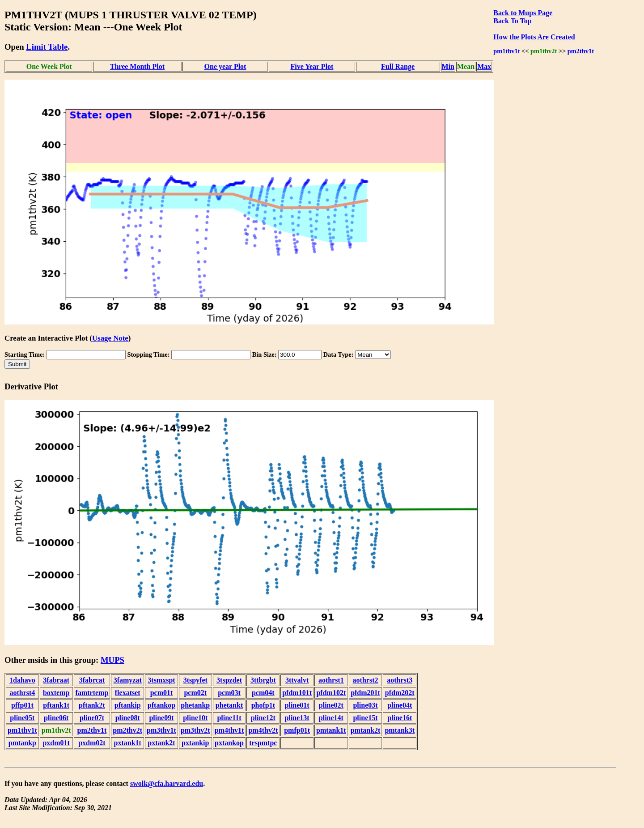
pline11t (229, 718)
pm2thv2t (127, 730)
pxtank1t (128, 743)
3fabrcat (92, 680)
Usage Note (110, 338)
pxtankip (195, 743)
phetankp (195, 705)
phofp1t (263, 705)
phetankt (229, 705)
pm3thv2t (195, 730)
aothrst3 (400, 680)
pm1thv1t (506, 51)
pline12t (263, 718)
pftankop (161, 705)
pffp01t (22, 705)
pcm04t (263, 693)
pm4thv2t (263, 730)
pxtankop (229, 743)
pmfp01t (297, 730)
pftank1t (56, 705)
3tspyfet (195, 680)
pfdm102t (331, 693)
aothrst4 (22, 693)
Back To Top (512, 21)
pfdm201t (365, 693)
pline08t (128, 718)
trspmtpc (263, 743)
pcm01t (162, 693)
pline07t (92, 718)
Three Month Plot (137, 66)
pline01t (297, 705)
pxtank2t (161, 743)
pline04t (400, 705)
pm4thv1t (229, 730)
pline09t (161, 718)
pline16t (400, 718)
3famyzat (128, 680)
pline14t (331, 718)
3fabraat (56, 680)
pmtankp (22, 743)
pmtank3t (400, 730)
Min (448, 66)
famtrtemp (92, 693)
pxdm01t (56, 743)
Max (484, 66)
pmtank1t (331, 730)
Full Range (398, 66)
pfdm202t (400, 693)
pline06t (56, 718)
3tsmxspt (161, 680)
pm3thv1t (161, 730)
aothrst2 (366, 680)
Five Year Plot (312, 66)
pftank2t (92, 705)
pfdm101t (297, 693)
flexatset (128, 693)
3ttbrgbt (263, 680)
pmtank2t (366, 730)
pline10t (195, 718)
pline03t (365, 705)
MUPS (112, 660)
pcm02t (195, 693)
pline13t (297, 718)
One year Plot (225, 66)
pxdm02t (92, 743)
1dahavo (22, 680)
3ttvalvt (297, 680)
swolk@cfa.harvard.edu (167, 783)
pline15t (365, 718)
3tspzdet (229, 680)
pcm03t (229, 693)
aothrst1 (331, 680)
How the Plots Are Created (534, 37)
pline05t (22, 718)
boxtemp (56, 693)
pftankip (128, 705)
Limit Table (47, 47)
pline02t (331, 705)
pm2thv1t (581, 51)
